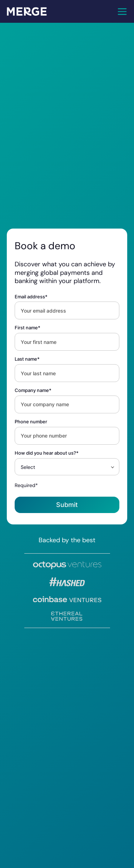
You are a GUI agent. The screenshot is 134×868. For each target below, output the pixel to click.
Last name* (27, 359)
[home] (27, 11)
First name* (28, 328)
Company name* (33, 390)
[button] (122, 11)
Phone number (31, 422)
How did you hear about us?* (47, 453)
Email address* (31, 297)
